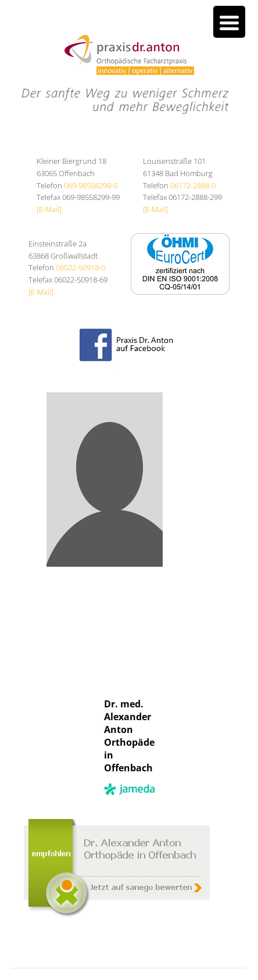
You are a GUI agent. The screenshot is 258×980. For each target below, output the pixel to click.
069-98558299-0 (91, 185)
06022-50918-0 (80, 267)
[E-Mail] (49, 209)
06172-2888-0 (193, 185)
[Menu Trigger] (229, 22)
